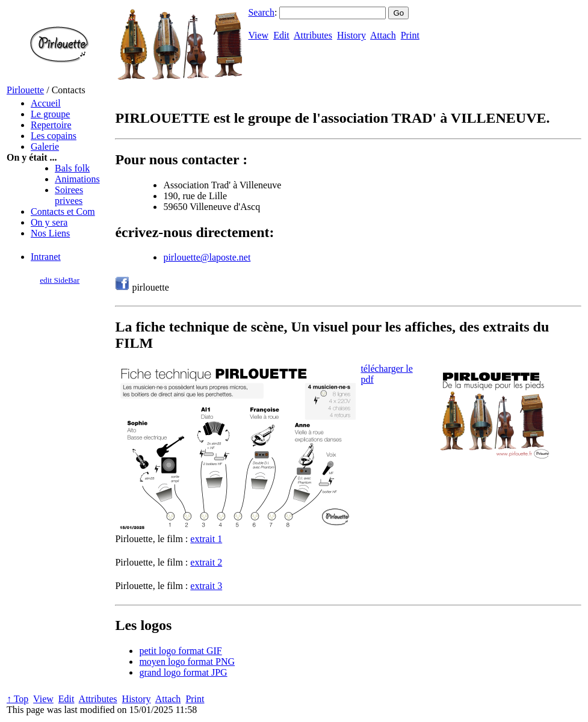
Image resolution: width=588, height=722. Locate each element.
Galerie (45, 147)
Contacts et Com (63, 211)
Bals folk (72, 168)
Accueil (46, 103)
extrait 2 (206, 562)
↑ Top (17, 699)
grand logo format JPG (183, 672)
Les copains (54, 136)
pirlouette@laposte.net (207, 257)
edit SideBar (60, 280)
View (258, 35)
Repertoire (51, 125)
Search (261, 12)
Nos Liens (50, 233)
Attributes (313, 35)
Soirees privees (69, 195)
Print (410, 35)
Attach (383, 35)
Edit (281, 35)
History (351, 35)
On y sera (49, 222)
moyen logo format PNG (187, 662)
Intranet (46, 257)
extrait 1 (206, 539)
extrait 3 (206, 586)
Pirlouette (25, 90)
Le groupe (50, 114)
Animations (77, 179)
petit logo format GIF (180, 651)
